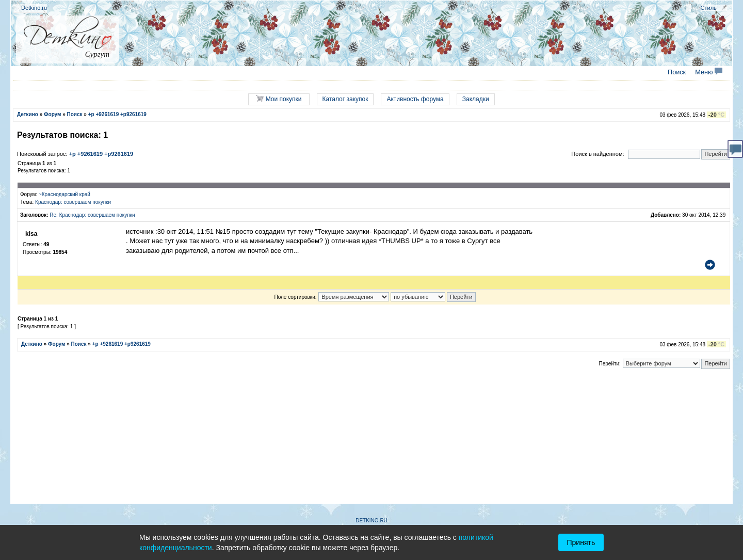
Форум (52, 114)
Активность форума (415, 99)
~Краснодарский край (64, 194)
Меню (709, 72)
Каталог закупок (345, 99)
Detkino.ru (34, 8)
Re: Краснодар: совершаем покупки (92, 215)
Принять (581, 542)
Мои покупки (279, 99)
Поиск (677, 72)
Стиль (709, 8)
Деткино (28, 114)
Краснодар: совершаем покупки (73, 202)
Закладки (476, 99)
